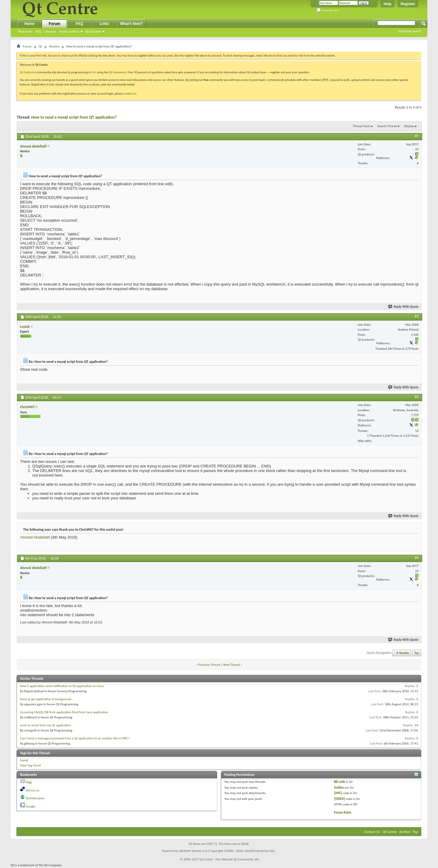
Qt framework (118, 72)
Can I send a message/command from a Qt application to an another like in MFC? (75, 738)
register (275, 72)
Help (388, 4)
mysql (24, 760)
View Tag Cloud (30, 765)
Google (31, 806)
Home (29, 24)
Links (104, 24)
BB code (340, 782)
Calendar (50, 31)
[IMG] (338, 793)
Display (409, 126)
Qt (40, 46)
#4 (417, 558)
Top (417, 653)
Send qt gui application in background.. (46, 699)
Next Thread (232, 665)
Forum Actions (69, 31)
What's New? (131, 24)
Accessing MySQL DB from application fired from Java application (64, 712)
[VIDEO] (339, 799)
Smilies (339, 788)
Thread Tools (362, 126)
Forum (54, 24)
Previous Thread (209, 665)
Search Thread (387, 126)
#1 (417, 136)
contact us (130, 94)
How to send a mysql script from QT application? (74, 117)
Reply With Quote (404, 307)
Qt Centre (26, 72)
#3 (417, 397)
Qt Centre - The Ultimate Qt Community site (229, 859)
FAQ (38, 31)
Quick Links (93, 31)
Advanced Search (410, 31)
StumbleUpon (35, 798)
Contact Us (372, 832)
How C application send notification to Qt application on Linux (62, 686)
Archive (405, 832)
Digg (29, 782)
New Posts (25, 31)
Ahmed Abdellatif (35, 537)
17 (368, 436)
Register (408, 4)
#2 (417, 316)
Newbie (54, 46)
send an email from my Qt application (45, 725)
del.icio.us (33, 790)
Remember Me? (328, 10)
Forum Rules (343, 812)
